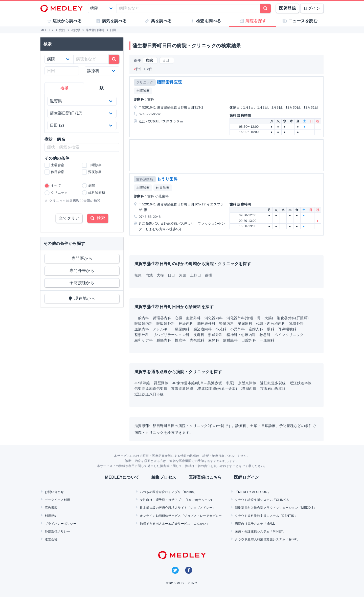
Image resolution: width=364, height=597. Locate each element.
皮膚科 (199, 335)
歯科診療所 (145, 179)
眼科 (271, 329)
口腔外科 (249, 340)
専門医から (82, 258)
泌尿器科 (245, 324)
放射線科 (230, 340)
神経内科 (186, 324)
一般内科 (142, 318)
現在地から (82, 298)
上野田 (196, 275)
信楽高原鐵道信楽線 (151, 389)
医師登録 (287, 8)
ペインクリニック (289, 335)
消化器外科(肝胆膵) (293, 318)
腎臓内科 (226, 324)
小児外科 (238, 329)
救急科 (265, 335)
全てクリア (69, 218)
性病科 (180, 340)
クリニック (145, 82)
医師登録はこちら (205, 477)
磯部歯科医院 (169, 82)
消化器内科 (214, 318)
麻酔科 (214, 340)
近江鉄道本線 (301, 383)
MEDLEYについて (122, 477)
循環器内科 (162, 318)
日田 (172, 275)
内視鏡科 (197, 340)
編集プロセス (164, 477)
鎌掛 (208, 275)
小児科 (221, 329)
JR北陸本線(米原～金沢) (217, 389)
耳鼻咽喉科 (287, 329)
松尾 (138, 275)
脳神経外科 (206, 324)
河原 (183, 275)
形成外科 (215, 335)
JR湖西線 (249, 389)
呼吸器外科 (166, 324)
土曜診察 (143, 91)
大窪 (160, 275)
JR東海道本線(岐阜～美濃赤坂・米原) (203, 383)
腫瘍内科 (164, 340)
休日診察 (163, 188)
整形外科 (142, 335)
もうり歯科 (167, 179)
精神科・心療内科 (241, 335)
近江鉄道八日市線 (149, 394)
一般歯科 (267, 340)
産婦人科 (256, 329)
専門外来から (82, 271)
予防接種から (82, 283)
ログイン (312, 8)
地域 (64, 88)
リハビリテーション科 (171, 335)
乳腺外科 (297, 324)
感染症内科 (202, 329)
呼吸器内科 (144, 324)
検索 (98, 218)
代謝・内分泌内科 (271, 324)
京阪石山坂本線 (273, 389)
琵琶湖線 (161, 383)
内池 (149, 275)
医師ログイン (247, 477)
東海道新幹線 (182, 389)
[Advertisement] (227, 155)
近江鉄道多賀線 (273, 383)
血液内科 (142, 329)
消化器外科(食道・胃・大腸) (250, 318)
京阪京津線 (247, 383)
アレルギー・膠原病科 (171, 329)
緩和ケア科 (144, 340)
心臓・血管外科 (188, 318)
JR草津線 (142, 383)
